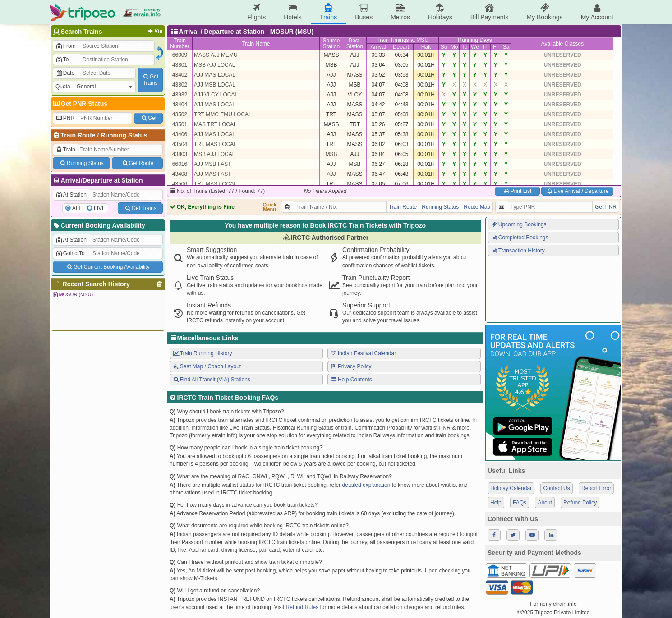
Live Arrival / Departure (578, 191)
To (62, 60)
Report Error (596, 488)
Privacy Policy (351, 366)
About (545, 503)
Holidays (440, 12)
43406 (180, 134)
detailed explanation (366, 485)
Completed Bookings (520, 238)
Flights (256, 12)
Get (148, 118)
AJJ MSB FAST (213, 164)
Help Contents (351, 380)
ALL (77, 208)
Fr (495, 47)
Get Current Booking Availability (108, 267)
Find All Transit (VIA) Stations (211, 380)
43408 (180, 174)
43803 (180, 154)
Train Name (256, 44)
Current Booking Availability (99, 225)
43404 (180, 105)
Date (65, 73)
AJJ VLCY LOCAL (216, 95)
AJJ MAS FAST (213, 174)
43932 (180, 95)
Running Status (124, 135)
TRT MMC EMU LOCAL (223, 114)
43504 (180, 144)
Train (65, 150)
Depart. (402, 47)
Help (496, 503)
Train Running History (202, 353)
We (475, 47)
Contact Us (556, 488)
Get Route (137, 163)
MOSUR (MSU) (72, 294)
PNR (65, 118)
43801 (180, 65)
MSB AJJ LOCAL (214, 65)
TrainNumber (180, 43)
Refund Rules (302, 607)
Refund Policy (580, 503)
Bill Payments (490, 12)
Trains (328, 12)
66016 (180, 164)
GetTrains (150, 80)
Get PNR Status (80, 104)
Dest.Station (355, 43)
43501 (180, 124)
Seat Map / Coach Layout (207, 366)
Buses (364, 12)
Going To (70, 253)
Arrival (378, 47)
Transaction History (518, 251)
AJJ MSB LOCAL (215, 85)
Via (154, 31)
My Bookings (544, 12)
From (66, 46)
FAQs (520, 503)
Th (485, 47)
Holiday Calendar (511, 488)
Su (444, 47)
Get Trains (140, 208)
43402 (180, 75)
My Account (597, 12)
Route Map (477, 207)
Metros (400, 12)
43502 (180, 114)
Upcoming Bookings (519, 224)
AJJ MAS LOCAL (215, 75)
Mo (454, 47)
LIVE (100, 208)
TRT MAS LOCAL (215, 144)
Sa (506, 47)
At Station (71, 195)
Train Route (78, 135)
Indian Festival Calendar (363, 353)
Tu (465, 47)
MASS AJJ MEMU (216, 55)
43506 (180, 184)
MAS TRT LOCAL (215, 124)
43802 (180, 85)
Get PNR (606, 207)
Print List (517, 191)
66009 (180, 55)
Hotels (293, 12)
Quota (63, 87)
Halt (426, 47)
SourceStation (331, 43)
